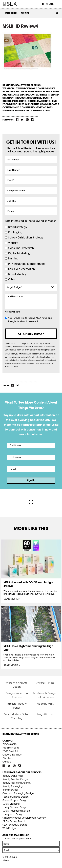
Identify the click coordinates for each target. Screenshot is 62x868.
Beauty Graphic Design (15, 779)
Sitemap (7, 860)
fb (17, 119)
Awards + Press (45, 683)
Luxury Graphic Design (15, 807)
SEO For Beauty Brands (15, 825)
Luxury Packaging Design (16, 811)
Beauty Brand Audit (13, 776)
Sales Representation (22, 269)
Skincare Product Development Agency (24, 818)
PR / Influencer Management (27, 264)
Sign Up (31, 480)
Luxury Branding (11, 804)
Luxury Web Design (13, 814)
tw (22, 119)
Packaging (15, 232)
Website (13, 243)
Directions (8, 758)
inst (33, 119)
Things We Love (45, 714)
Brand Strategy (18, 227)
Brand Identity (17, 274)
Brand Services (10, 790)
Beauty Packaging (12, 786)
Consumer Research (21, 248)
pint (27, 119)
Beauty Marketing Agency (17, 783)
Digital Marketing (19, 253)
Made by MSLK (45, 704)
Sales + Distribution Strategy (26, 238)
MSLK (15, 4)
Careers (7, 762)
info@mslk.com (11, 748)
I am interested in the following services (31, 221)
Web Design (9, 828)
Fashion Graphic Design (15, 797)
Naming (13, 259)
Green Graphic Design (15, 800)
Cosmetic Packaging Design (18, 793)
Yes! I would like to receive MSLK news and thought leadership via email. (30, 320)
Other (12, 279)
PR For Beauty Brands (14, 821)
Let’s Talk (48, 4)
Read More (11, 599)
